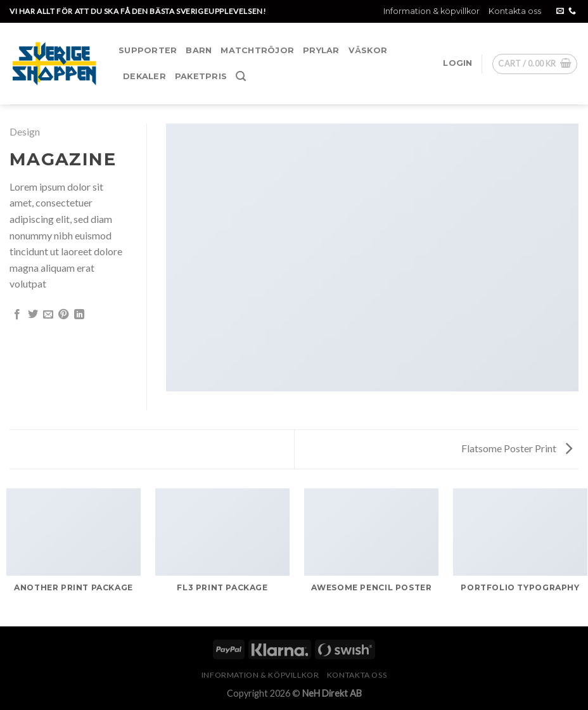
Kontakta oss (515, 11)
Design (25, 131)
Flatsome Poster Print (517, 448)
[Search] (241, 76)
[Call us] (572, 11)
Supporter (148, 50)
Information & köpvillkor (431, 11)
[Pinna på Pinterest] (63, 315)
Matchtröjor (257, 50)
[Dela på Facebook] (17, 315)
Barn (199, 50)
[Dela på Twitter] (33, 315)
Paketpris (201, 76)
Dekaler (144, 76)
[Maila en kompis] (48, 315)
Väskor (368, 50)
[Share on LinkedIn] (79, 315)
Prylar (321, 50)
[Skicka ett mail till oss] (560, 11)
